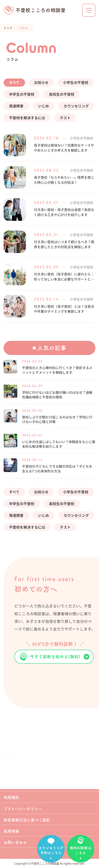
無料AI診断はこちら (81, 850)
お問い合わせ (15, 842)
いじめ (44, 106)
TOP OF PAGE (87, 759)
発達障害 (16, 106)
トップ (8, 28)
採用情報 (11, 831)
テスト (65, 118)
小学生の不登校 (76, 82)
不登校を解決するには (27, 118)
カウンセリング (76, 106)
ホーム (9, 775)
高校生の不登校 (62, 94)
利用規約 (11, 798)
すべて (14, 82)
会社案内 (11, 786)
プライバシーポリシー (23, 809)
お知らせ (41, 82)
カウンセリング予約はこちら (51, 850)
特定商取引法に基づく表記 (27, 820)
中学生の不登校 (22, 94)
